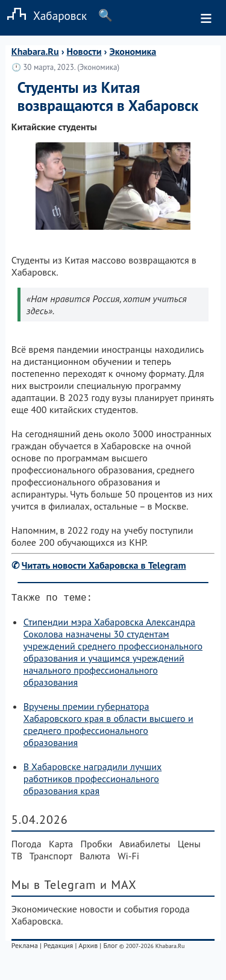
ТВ (17, 858)
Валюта (95, 858)
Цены (189, 846)
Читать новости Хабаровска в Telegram (104, 565)
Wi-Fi (128, 858)
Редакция (58, 948)
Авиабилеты (145, 846)
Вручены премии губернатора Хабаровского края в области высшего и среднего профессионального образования (108, 727)
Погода (27, 846)
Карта (61, 846)
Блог (110, 948)
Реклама (25, 948)
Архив (88, 948)
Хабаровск (43, 15)
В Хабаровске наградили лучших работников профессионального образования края (93, 781)
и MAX (118, 887)
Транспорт (51, 858)
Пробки (97, 846)
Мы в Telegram (54, 887)
